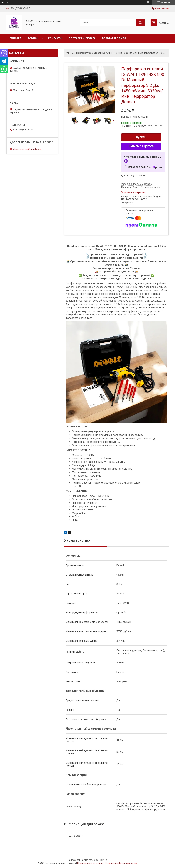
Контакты (55, 38)
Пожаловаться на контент (90, 863)
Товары (33, 38)
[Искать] (140, 23)
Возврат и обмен (114, 38)
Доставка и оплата (82, 38)
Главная (15, 38)
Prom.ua (103, 860)
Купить (141, 137)
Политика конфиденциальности (121, 863)
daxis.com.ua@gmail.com (27, 149)
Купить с (141, 146)
